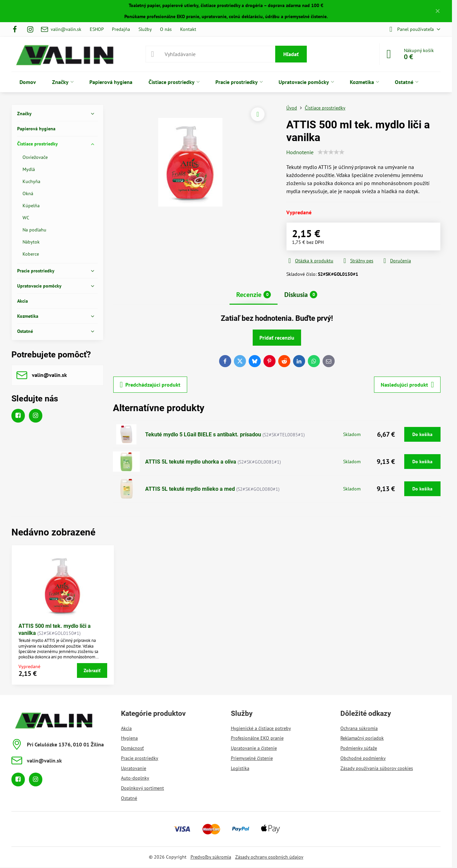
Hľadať (291, 54)
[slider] (331, 152)
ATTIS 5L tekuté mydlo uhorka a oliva (191, 462)
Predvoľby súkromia (211, 857)
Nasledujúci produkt (407, 385)
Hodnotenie (300, 152)
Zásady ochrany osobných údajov (269, 857)
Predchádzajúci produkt (150, 385)
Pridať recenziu (277, 338)
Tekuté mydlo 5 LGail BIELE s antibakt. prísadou (203, 435)
